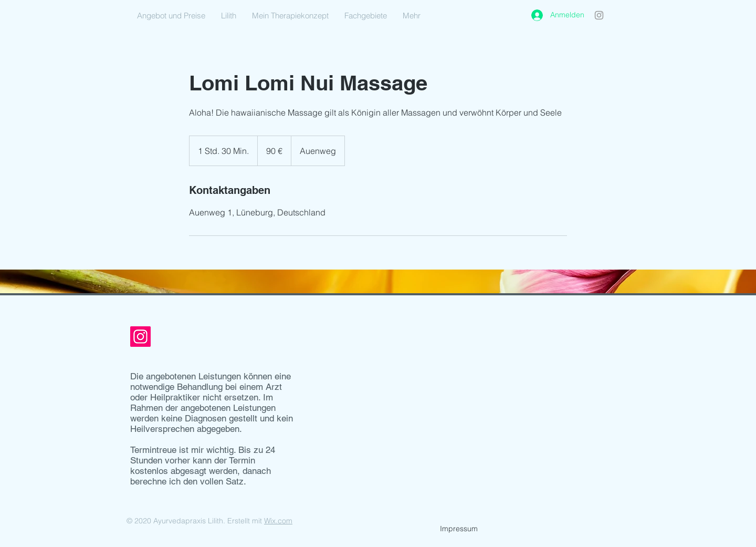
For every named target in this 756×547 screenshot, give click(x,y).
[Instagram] (599, 15)
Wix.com (278, 521)
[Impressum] (459, 529)
